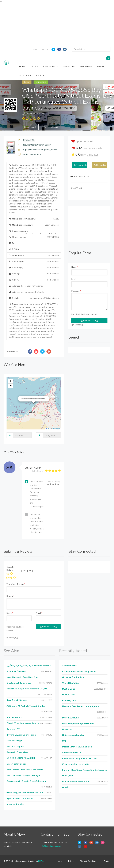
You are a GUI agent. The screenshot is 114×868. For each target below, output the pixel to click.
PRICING (101, 67)
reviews (93, 155)
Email (74, 279)
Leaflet (48, 429)
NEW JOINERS (86, 67)
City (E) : (34, 274)
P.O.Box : (14, 249)
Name (75, 267)
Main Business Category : (34, 219)
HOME (22, 67)
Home (59, 861)
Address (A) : (26, 292)
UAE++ (41, 861)
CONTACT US (69, 67)
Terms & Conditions (89, 861)
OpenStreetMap (56, 429)
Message (76, 291)
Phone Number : (34, 237)
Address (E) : (26, 286)
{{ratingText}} (27, 571)
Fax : (13, 243)
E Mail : (34, 298)
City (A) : (34, 280)
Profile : (34, 189)
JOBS (40, 76)
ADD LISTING (25, 76)
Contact (107, 861)
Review (10, 596)
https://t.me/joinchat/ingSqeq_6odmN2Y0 (42, 150)
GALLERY (34, 67)
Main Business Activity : (34, 225)
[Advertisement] (57, 24)
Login (35, 49)
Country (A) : (34, 268)
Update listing (84, 165)
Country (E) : (34, 262)
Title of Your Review (16, 584)
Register (45, 49)
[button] (47, 398)
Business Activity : (34, 232)
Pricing (71, 861)
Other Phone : (34, 256)
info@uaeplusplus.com (51, 846)
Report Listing (103, 165)
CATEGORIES (51, 67)
